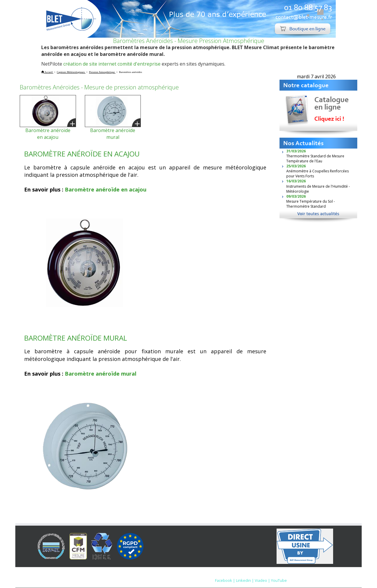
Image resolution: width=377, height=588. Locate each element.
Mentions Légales (224, 575)
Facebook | (225, 580)
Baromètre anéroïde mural (113, 134)
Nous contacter (259, 575)
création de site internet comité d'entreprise (112, 64)
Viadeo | (262, 580)
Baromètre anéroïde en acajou (48, 134)
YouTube (279, 580)
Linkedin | (245, 580)
